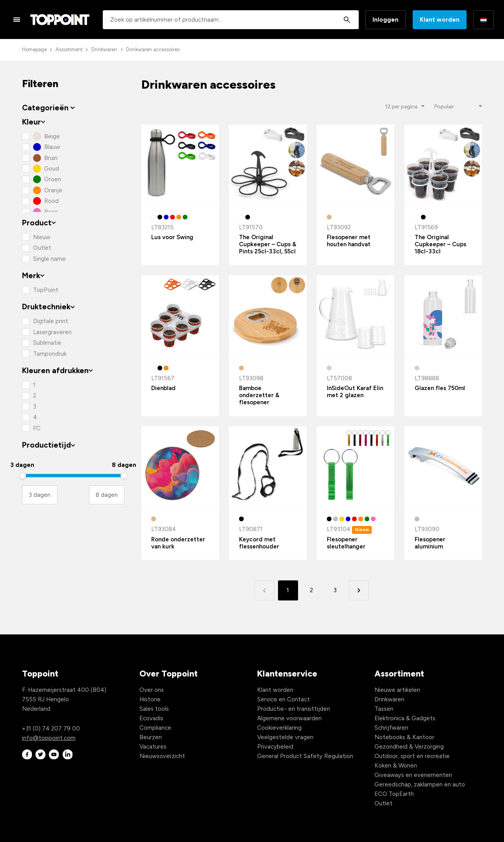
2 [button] (311, 590)
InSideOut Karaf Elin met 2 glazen (355, 392)
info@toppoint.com (49, 738)
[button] (359, 590)
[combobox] (231, 20)
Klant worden (440, 20)
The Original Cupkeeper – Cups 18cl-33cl (440, 244)
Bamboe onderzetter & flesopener (259, 395)
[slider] (22, 476)
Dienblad (163, 388)
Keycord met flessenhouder (259, 543)
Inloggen (385, 20)
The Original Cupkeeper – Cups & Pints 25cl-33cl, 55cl (268, 244)
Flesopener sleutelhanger (346, 543)
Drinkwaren (104, 49)
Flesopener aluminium (430, 543)
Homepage (34, 49)
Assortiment (69, 49)
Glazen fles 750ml (440, 388)
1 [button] (288, 590)
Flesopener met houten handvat (349, 241)
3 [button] (335, 590)
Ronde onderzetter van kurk (178, 543)
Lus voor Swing (172, 237)
